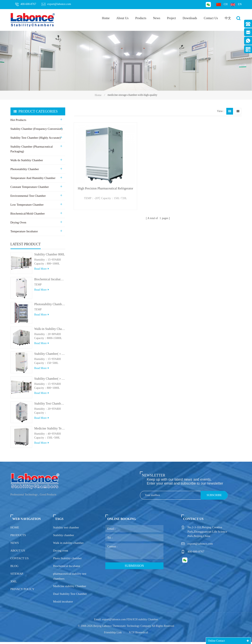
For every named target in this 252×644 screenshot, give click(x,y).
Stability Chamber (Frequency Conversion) (36, 129)
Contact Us (211, 18)
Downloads (190, 18)
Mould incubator (63, 604)
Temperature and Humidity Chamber (33, 178)
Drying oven (61, 553)
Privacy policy (22, 591)
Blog (15, 568)
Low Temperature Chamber (27, 205)
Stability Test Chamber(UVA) (50, 405)
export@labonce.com (56, 4)
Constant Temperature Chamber (29, 187)
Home (106, 18)
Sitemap (17, 576)
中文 (228, 18)
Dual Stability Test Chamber (70, 596)
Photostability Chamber (25, 169)
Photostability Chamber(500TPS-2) (50, 306)
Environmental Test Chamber (28, 196)
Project (171, 18)
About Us (123, 18)
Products (141, 18)
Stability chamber (64, 537)
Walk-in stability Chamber (26, 160)
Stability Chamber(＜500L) (50, 356)
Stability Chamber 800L (50, 256)
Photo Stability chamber (67, 560)
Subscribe (214, 497)
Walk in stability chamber (68, 545)
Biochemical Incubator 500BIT (50, 281)
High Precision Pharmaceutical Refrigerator (100, 179)
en (236, 4)
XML (14, 583)
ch (222, 4)
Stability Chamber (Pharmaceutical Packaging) (31, 149)
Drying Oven (18, 222)
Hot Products (18, 120)
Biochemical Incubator (67, 568)
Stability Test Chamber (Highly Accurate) (35, 138)
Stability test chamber (66, 529)
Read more (42, 271)
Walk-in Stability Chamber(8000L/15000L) (50, 331)
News (157, 18)
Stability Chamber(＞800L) (50, 381)
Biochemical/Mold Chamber (27, 214)
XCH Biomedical (138, 634)
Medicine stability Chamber (70, 588)
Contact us (20, 560)
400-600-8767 (26, 4)
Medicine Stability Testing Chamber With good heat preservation (50, 430)
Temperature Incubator (24, 231)
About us (18, 553)
